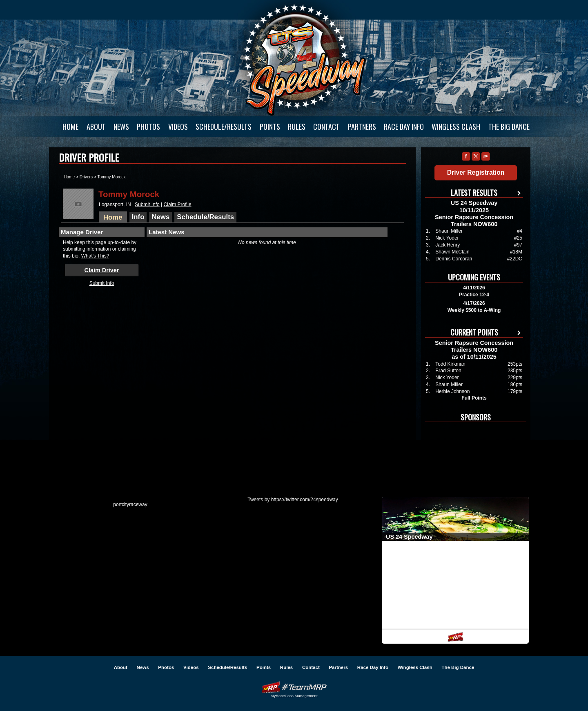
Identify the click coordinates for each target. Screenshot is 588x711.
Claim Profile (178, 204)
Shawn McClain (452, 252)
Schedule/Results (224, 127)
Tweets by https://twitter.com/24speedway (293, 500)
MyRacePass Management (294, 696)
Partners (362, 127)
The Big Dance (509, 127)
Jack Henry (448, 245)
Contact (326, 127)
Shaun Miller (449, 231)
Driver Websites (294, 687)
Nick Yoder (447, 238)
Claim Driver (102, 270)
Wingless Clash (456, 127)
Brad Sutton (448, 371)
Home (70, 127)
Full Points (474, 398)
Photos (148, 127)
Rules (297, 127)
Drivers (86, 177)
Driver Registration (476, 172)
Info (138, 217)
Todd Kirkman (450, 364)
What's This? (95, 256)
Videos (178, 127)
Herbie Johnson (452, 391)
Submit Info (147, 204)
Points (270, 127)
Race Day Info (404, 127)
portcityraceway (130, 504)
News (121, 127)
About (96, 127)
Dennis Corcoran (454, 259)
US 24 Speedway (304, 59)
